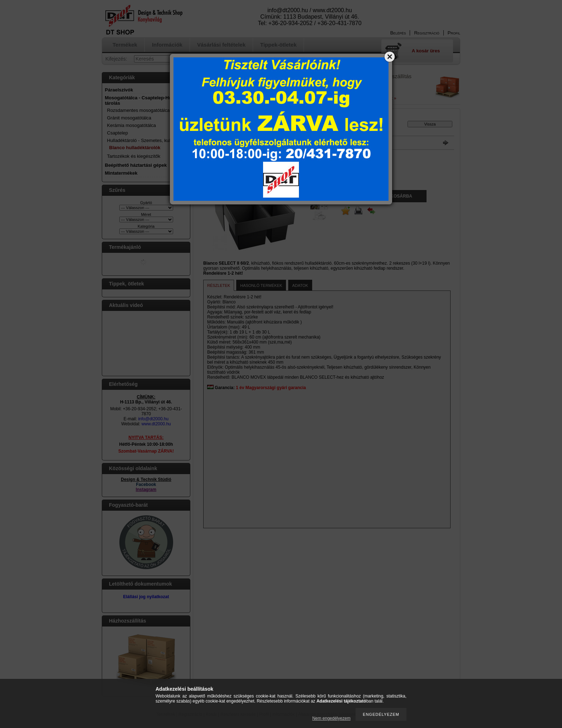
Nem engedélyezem (331, 718)
